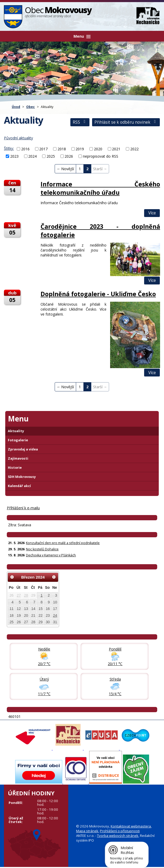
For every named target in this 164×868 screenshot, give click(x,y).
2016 (25, 149)
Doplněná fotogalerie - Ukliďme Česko (98, 294)
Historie (15, 468)
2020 (98, 149)
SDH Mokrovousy (22, 477)
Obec (30, 107)
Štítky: (9, 148)
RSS (80, 122)
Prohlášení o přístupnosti (120, 831)
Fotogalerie (18, 440)
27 (19, 595)
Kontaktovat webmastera (131, 826)
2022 (134, 149)
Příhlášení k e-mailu (23, 508)
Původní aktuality (18, 138)
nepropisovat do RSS (101, 156)
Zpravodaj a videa (23, 449)
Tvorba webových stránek (118, 836)
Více (152, 213)
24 (55, 615)
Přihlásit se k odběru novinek (126, 122)
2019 (80, 149)
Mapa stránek (87, 831)
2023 (14, 156)
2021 (116, 149)
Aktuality (16, 431)
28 (26, 595)
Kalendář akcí (19, 486)
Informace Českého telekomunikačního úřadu (100, 188)
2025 (51, 156)
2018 (62, 149)
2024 (32, 156)
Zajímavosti (18, 458)
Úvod (16, 107)
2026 (69, 156)
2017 (43, 149)
